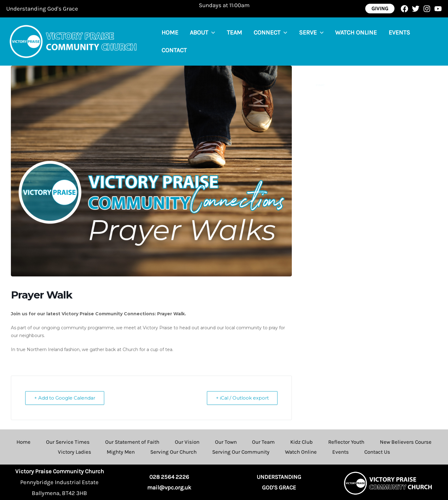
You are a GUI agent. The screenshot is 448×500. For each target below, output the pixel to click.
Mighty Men (121, 452)
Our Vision (187, 442)
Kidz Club (302, 442)
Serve (301, 41)
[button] (380, 9)
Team (229, 41)
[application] (208, 41)
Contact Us (377, 452)
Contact (417, 41)
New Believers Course (406, 442)
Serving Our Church (173, 452)
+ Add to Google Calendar (65, 398)
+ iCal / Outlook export (242, 398)
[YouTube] (438, 9)
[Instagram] (427, 9)
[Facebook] (404, 9)
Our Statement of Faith (132, 442)
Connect (262, 41)
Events (384, 41)
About (199, 41)
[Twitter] (416, 9)
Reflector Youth (347, 442)
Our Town (226, 442)
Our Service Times (68, 442)
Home (169, 41)
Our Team (264, 442)
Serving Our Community (241, 452)
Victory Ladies (75, 452)
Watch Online (343, 41)
